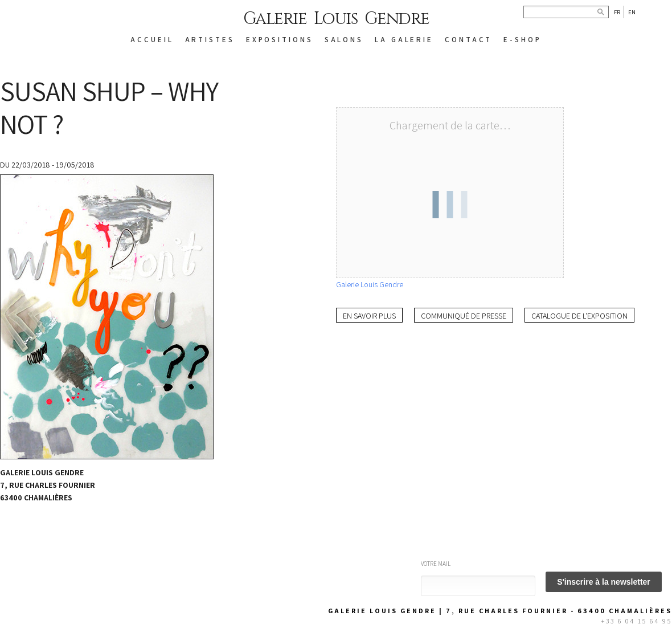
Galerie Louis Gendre (336, 19)
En (632, 12)
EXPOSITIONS (280, 40)
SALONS (344, 40)
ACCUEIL (152, 40)
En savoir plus (369, 316)
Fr (617, 12)
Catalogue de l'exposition (579, 316)
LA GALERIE (404, 40)
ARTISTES (210, 40)
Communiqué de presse (464, 316)
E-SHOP (522, 40)
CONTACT (468, 40)
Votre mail (436, 564)
